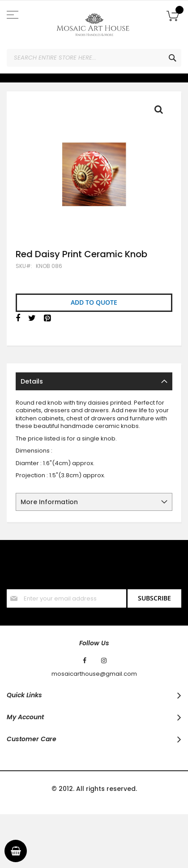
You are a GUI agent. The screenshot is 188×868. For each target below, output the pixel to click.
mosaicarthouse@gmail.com (94, 674)
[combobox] (94, 58)
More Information (49, 502)
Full (161, 112)
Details (32, 381)
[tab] (94, 381)
